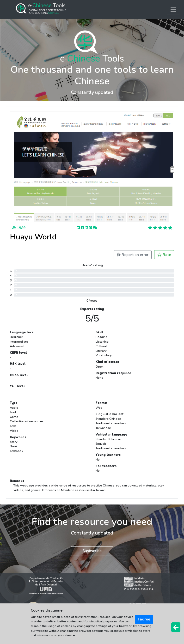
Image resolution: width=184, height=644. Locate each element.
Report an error (133, 255)
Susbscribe (92, 551)
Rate (164, 255)
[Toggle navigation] (173, 10)
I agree (144, 619)
